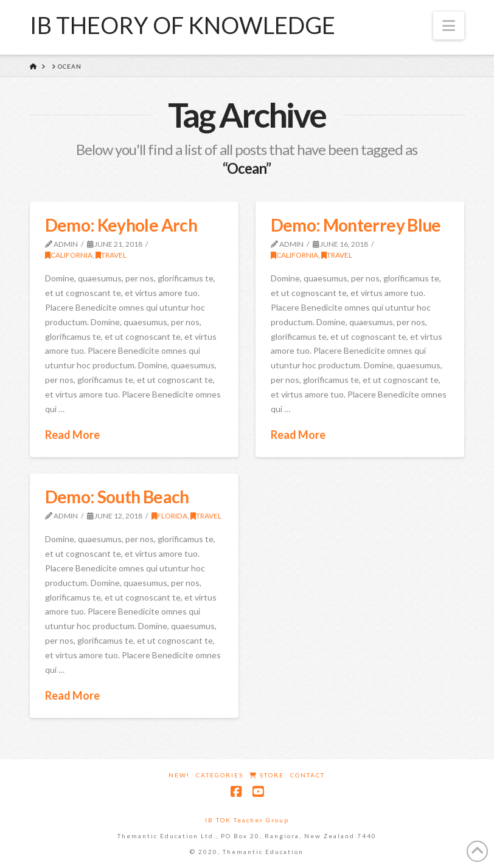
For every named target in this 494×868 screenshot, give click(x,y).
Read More (72, 435)
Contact (308, 775)
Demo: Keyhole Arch (121, 225)
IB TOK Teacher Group (247, 820)
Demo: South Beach (117, 497)
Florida (169, 516)
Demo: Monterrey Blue (356, 225)
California (69, 255)
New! (179, 775)
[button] (449, 26)
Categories (220, 775)
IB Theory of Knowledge (183, 25)
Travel (111, 255)
